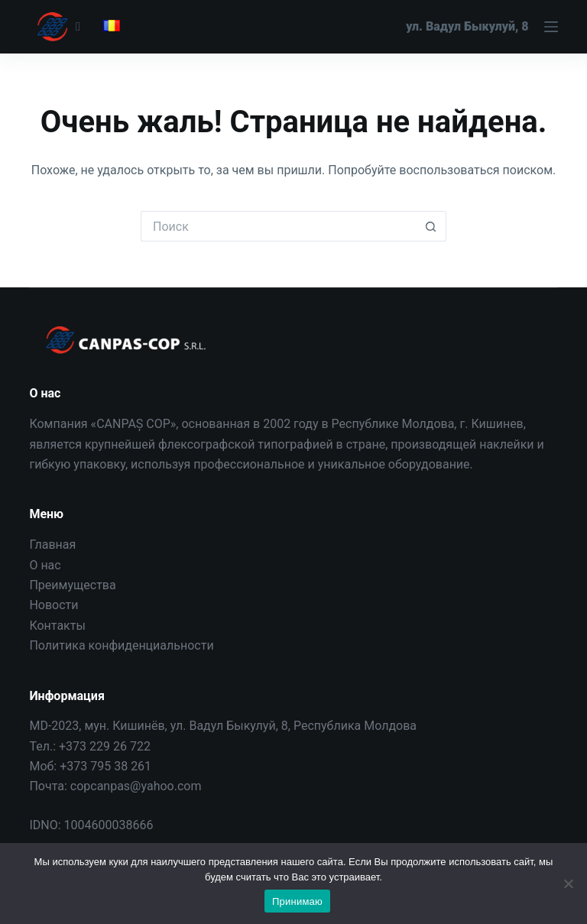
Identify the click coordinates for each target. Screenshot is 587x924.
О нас (45, 565)
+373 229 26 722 (105, 746)
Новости (54, 605)
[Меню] (482, 27)
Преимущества (72, 585)
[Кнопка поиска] (431, 226)
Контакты (57, 626)
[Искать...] (278, 226)
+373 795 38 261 (105, 766)
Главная (52, 545)
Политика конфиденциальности (121, 645)
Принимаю (297, 901)
